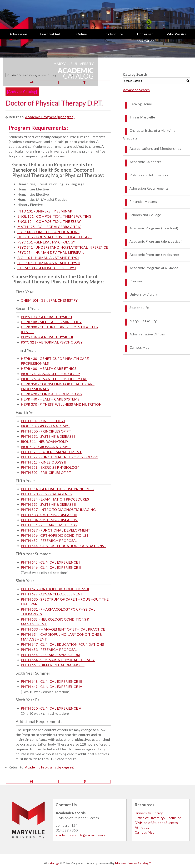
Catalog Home (141, 104)
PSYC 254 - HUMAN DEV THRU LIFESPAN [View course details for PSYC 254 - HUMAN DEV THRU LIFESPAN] (51, 252)
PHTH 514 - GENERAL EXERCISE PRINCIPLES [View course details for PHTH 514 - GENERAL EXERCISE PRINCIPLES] (57, 489)
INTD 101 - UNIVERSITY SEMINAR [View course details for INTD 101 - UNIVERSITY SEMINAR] (45, 211)
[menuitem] (18, 37)
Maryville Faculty (143, 321)
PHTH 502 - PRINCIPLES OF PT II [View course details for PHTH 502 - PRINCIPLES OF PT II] (47, 472)
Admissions (18, 34)
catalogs (54, 863)
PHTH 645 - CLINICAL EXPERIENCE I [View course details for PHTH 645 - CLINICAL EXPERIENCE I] (50, 562)
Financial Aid (50, 34)
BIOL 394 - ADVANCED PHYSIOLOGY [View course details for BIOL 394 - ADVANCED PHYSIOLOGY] (51, 374)
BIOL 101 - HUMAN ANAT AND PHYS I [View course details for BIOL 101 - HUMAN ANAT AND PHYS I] (48, 258)
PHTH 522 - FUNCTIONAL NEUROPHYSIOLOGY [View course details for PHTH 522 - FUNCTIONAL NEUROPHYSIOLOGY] (60, 457)
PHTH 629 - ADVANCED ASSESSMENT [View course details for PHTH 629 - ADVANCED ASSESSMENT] (52, 594)
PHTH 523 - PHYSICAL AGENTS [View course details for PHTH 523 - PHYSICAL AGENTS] (46, 494)
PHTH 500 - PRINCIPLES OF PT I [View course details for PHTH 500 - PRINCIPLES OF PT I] (47, 431)
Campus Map (139, 347)
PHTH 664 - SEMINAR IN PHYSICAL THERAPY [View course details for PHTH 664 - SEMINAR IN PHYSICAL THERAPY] (58, 660)
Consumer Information (145, 37)
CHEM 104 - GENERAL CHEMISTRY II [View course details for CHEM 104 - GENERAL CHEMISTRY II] (51, 300)
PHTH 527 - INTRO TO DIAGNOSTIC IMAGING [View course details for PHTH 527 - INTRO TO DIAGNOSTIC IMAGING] (58, 510)
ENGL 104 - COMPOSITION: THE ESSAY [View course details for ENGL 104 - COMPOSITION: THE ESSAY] (49, 221)
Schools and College (145, 215)
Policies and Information (149, 175)
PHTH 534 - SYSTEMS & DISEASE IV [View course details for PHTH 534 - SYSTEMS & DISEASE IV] (49, 520)
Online (82, 34)
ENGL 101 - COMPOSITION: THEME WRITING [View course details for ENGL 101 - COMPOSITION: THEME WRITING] (54, 216)
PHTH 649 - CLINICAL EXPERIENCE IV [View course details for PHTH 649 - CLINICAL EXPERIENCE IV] (52, 687)
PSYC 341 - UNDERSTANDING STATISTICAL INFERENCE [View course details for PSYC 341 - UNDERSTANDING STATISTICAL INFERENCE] (63, 247)
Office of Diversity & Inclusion (158, 818)
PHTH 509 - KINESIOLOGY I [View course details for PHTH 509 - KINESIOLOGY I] (43, 421)
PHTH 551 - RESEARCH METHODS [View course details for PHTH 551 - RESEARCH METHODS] (49, 525)
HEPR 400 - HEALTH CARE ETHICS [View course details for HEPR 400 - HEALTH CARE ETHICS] (49, 368)
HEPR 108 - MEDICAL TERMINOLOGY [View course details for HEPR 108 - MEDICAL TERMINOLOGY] (51, 322)
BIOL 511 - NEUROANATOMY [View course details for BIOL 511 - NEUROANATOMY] (45, 441)
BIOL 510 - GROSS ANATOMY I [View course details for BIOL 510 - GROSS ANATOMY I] (45, 426)
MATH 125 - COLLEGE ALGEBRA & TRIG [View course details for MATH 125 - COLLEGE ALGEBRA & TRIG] (49, 227)
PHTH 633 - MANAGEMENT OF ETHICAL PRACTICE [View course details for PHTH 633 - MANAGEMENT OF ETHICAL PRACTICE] (63, 629)
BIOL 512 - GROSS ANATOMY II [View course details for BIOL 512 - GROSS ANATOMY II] (46, 447)
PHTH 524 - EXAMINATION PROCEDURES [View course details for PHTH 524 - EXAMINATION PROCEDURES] (55, 499)
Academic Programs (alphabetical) (156, 241)
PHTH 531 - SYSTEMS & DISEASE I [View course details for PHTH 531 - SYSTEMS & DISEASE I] (48, 436)
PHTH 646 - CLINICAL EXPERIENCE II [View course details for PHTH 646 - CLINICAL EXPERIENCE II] (51, 567)
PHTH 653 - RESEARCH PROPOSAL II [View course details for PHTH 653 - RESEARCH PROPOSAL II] (51, 649)
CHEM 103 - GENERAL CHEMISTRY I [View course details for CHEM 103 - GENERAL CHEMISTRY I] (47, 268)
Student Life (113, 34)
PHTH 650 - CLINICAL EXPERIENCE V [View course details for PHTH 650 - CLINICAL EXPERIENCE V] (51, 708)
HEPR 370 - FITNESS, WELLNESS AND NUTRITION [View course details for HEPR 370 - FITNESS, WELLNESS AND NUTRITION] (61, 404)
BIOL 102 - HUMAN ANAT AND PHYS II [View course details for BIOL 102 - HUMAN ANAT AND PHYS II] (49, 263)
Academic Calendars (145, 162)
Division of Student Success (156, 823)
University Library (144, 294)
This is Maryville (142, 117)
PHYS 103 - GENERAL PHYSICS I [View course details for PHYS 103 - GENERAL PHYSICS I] (46, 317)
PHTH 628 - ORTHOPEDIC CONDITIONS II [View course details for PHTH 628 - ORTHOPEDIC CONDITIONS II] (55, 589)
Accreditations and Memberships (155, 148)
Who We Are (177, 34)
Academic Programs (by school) (154, 228)
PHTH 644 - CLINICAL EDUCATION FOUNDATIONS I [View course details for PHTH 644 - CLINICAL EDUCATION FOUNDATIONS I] (63, 546)
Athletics (142, 827)
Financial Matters (143, 201)
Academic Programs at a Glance (154, 268)
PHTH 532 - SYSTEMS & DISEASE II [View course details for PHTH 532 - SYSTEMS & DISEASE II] (49, 504)
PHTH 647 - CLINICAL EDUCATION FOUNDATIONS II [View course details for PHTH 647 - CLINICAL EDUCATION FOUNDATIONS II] (64, 644)
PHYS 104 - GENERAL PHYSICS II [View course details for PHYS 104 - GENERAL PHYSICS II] (47, 337)
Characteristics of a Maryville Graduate (149, 134)
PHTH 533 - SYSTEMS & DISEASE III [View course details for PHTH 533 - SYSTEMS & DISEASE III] (49, 515)
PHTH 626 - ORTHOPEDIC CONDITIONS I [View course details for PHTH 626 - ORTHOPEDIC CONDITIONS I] (54, 535)
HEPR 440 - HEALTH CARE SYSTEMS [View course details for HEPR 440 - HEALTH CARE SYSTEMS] (50, 399)
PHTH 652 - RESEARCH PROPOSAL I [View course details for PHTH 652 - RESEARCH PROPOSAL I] (50, 540)
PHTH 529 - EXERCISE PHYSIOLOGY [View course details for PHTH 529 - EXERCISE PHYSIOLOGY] (50, 467)
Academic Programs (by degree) (50, 117)
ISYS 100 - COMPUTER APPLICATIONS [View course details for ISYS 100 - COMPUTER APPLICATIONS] (48, 232)
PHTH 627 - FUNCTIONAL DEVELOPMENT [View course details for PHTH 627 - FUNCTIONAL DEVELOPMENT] (56, 530)
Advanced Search (136, 90)
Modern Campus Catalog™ (133, 863)
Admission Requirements (149, 188)
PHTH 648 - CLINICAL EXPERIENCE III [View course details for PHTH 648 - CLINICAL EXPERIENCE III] (51, 681)
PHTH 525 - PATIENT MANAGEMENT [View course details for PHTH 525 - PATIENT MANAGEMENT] (51, 452)
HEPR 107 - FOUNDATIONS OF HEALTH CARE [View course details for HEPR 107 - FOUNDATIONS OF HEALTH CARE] (55, 237)
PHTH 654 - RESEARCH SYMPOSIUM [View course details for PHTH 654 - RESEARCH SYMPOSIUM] (51, 655)
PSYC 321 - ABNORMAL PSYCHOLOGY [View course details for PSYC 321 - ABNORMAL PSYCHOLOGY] (52, 342)
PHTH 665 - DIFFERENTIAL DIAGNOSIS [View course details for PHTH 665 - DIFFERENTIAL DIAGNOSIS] (53, 665)
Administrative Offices (147, 334)
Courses (136, 281)
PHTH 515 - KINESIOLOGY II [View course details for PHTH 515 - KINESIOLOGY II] (44, 462)
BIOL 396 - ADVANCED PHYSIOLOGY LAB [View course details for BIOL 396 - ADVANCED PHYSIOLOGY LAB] (54, 379)
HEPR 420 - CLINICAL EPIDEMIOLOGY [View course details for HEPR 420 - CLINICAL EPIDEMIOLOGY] (52, 394)
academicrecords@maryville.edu (81, 835)
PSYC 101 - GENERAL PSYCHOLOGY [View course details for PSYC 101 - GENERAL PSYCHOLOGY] (46, 242)
